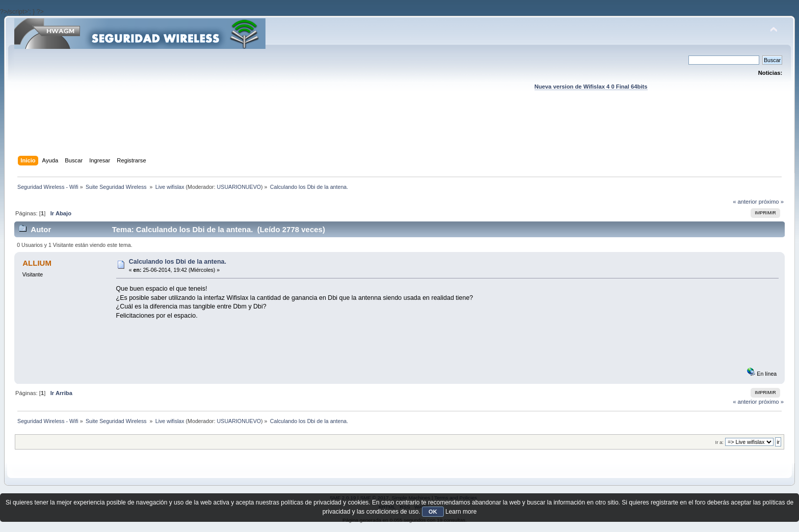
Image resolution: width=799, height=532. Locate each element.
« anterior (745, 202)
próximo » (771, 202)
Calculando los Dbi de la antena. (178, 262)
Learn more (461, 512)
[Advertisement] (400, 133)
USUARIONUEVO (239, 187)
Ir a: (720, 442)
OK (433, 512)
